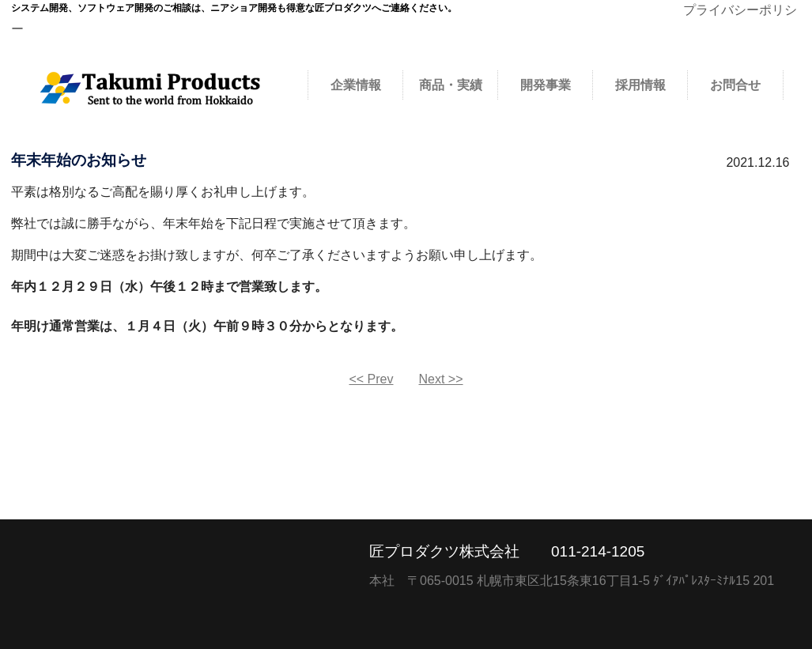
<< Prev (371, 379)
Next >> (441, 379)
